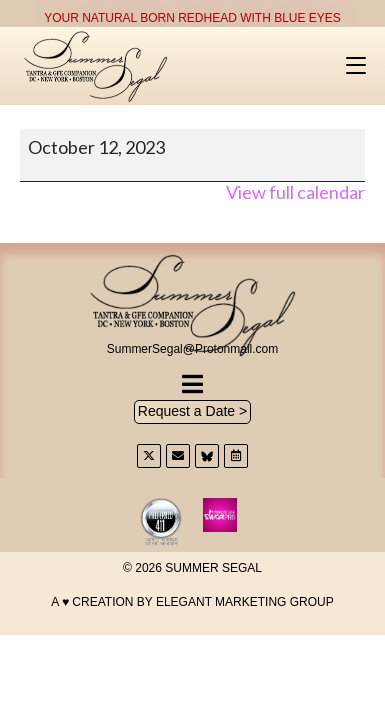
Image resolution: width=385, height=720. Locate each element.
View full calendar (295, 192)
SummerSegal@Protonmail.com (193, 349)
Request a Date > (192, 411)
